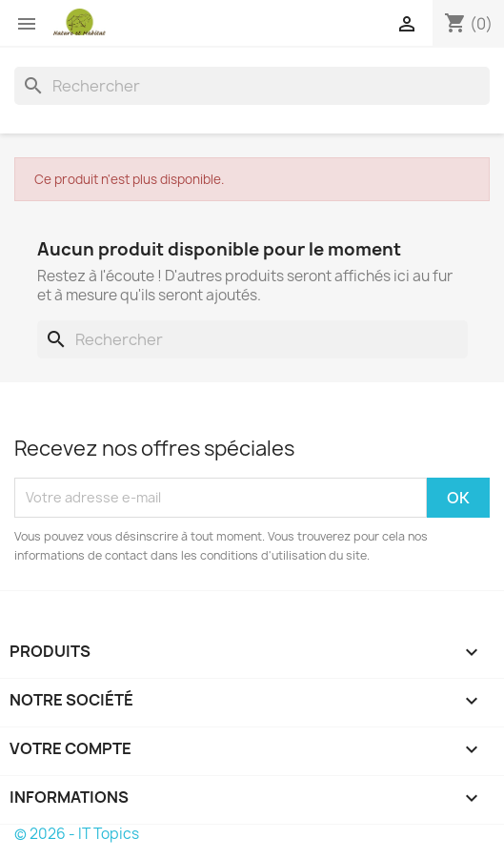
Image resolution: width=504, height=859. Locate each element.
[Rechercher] (252, 86)
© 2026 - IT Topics (77, 834)
